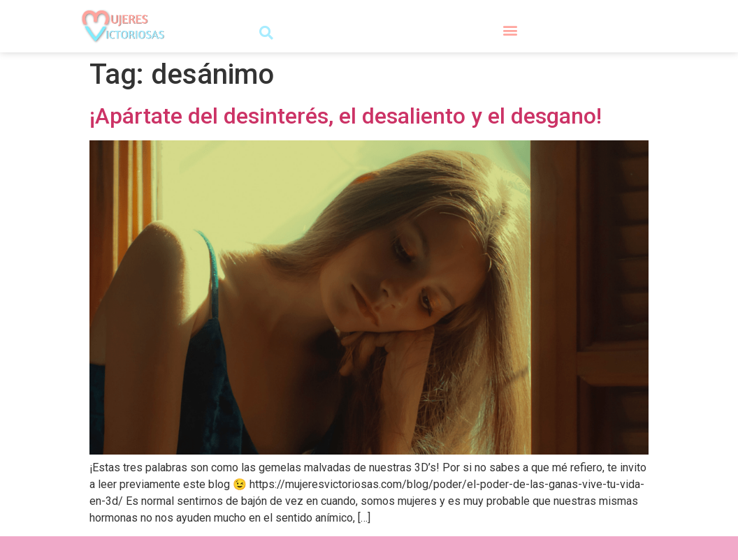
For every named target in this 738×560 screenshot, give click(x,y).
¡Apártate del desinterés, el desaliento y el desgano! (346, 116)
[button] (266, 32)
